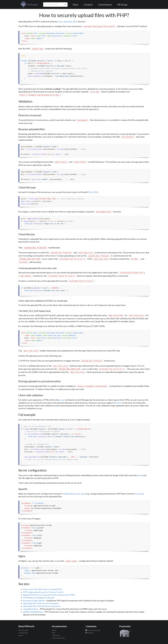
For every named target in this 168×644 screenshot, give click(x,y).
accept (62, 400)
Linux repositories (58, 638)
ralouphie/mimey (31, 609)
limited (119, 403)
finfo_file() (93, 192)
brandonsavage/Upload (34, 601)
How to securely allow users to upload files (43, 589)
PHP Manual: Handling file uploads (39, 598)
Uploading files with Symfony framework (42, 606)
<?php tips (56, 635)
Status (21, 635)
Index (54, 630)
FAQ (54, 633)
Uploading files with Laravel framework (41, 603)
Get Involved (23, 630)
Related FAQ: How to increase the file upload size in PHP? (49, 595)
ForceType (139, 494)
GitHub (89, 633)
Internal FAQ (23, 633)
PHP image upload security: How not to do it (43, 592)
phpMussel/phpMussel (33, 612)
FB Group (122, 5)
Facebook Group (93, 630)
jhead (140, 475)
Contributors (105, 5)
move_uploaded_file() (67, 22)
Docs (76, 5)
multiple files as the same (74, 494)
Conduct (88, 5)
